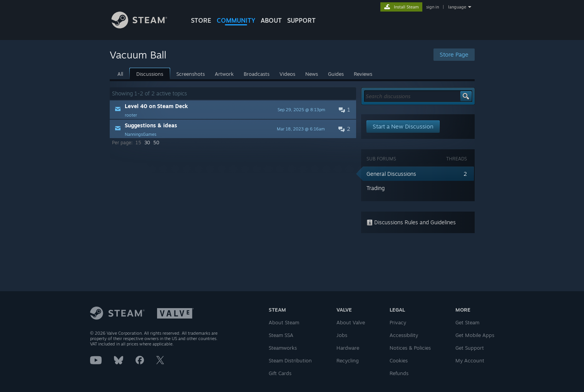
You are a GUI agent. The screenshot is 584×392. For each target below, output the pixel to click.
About (271, 20)
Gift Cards (280, 373)
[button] (233, 110)
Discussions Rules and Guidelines (411, 222)
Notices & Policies (410, 348)
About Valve (351, 322)
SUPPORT (301, 20)
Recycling (348, 360)
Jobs (342, 335)
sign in (433, 7)
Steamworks (283, 348)
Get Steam (467, 322)
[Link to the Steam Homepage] (145, 26)
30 (147, 143)
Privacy (398, 322)
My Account (470, 360)
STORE (201, 20)
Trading (376, 188)
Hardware (348, 348)
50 (156, 143)
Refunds (399, 373)
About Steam (284, 322)
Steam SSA (281, 335)
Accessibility (404, 335)
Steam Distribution (290, 360)
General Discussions (391, 174)
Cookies (399, 360)
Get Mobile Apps (475, 335)
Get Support (470, 348)
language (457, 7)
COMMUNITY (236, 20)
